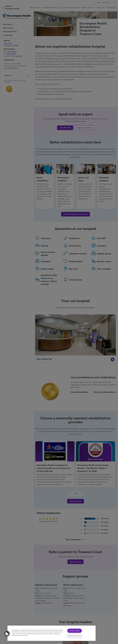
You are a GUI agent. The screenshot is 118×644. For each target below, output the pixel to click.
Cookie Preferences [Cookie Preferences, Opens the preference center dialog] (75, 636)
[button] (7, 634)
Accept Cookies (75, 631)
